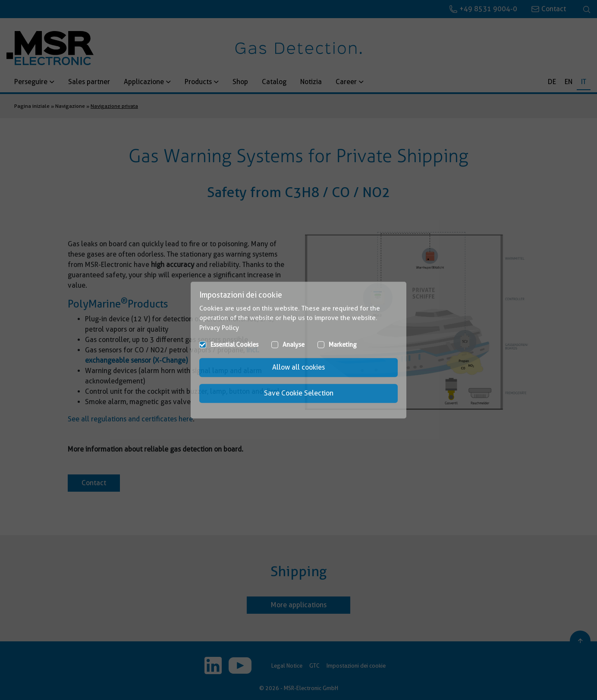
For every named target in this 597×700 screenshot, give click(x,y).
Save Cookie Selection (299, 393)
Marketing (343, 345)
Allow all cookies (298, 367)
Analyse (294, 345)
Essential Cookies (234, 345)
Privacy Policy (219, 328)
